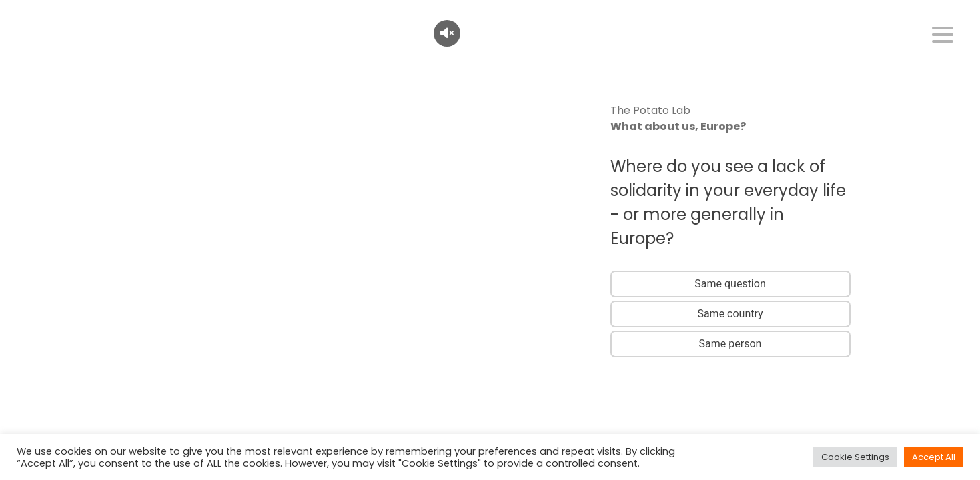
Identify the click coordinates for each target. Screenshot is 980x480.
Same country (730, 314)
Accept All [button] (934, 457)
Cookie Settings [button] (855, 457)
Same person (730, 344)
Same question (730, 284)
